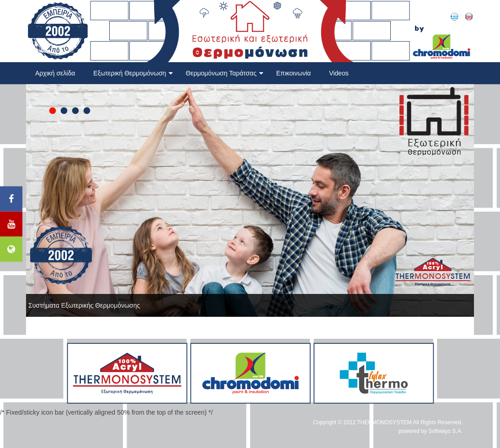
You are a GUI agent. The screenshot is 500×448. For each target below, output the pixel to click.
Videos (339, 73)
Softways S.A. (445, 431)
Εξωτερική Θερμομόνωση (133, 73)
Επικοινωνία (293, 73)
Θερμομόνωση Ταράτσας (225, 73)
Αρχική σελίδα (55, 73)
